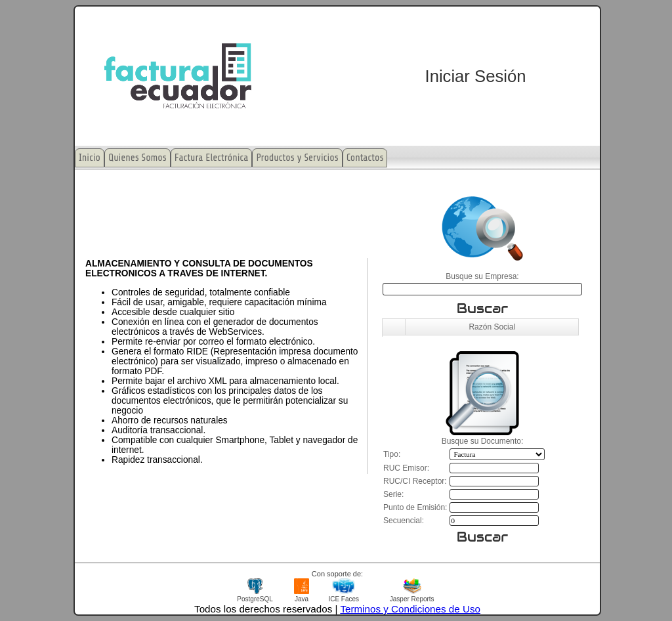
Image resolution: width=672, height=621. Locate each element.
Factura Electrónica (212, 158)
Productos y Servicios (297, 158)
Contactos (365, 158)
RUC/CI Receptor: (415, 481)
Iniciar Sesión (476, 76)
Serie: (393, 494)
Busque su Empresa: (482, 276)
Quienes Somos (137, 158)
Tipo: (392, 454)
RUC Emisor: (406, 468)
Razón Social (492, 327)
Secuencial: (404, 521)
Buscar (482, 309)
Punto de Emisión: (415, 507)
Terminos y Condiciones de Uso (410, 609)
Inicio (90, 158)
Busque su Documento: (483, 441)
